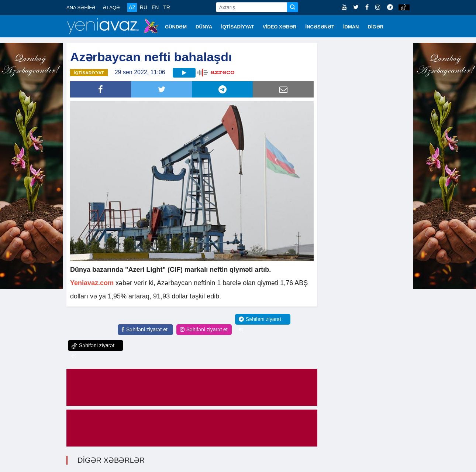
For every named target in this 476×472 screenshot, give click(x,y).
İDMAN (351, 27)
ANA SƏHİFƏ (81, 8)
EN (155, 7)
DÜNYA (204, 27)
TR (167, 7)
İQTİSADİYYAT (237, 27)
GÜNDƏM (176, 27)
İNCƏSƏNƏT (320, 27)
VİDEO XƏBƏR (280, 27)
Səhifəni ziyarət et (144, 329)
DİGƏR (376, 27)
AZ (132, 7)
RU (144, 7)
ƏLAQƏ (111, 8)
